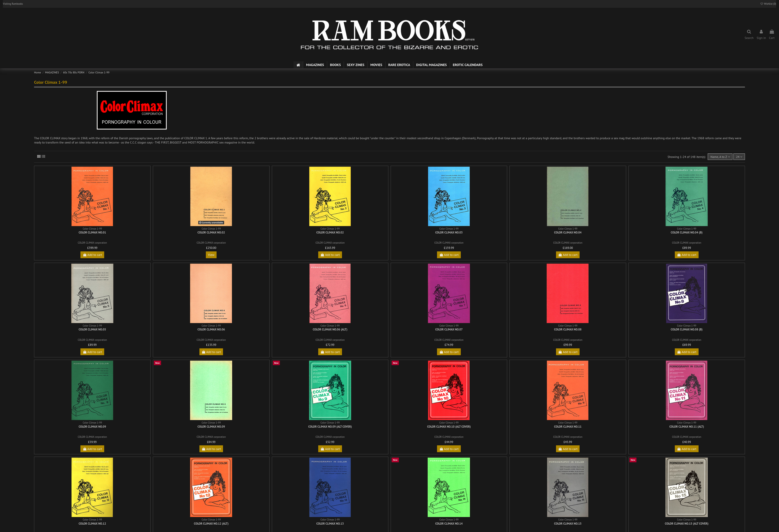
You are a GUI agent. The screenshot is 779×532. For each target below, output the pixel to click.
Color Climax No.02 (211, 232)
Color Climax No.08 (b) (687, 329)
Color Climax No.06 (211, 329)
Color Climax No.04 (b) (687, 232)
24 (739, 157)
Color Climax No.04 (568, 232)
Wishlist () (768, 4)
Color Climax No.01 (92, 232)
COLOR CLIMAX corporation (92, 243)
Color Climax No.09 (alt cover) (330, 427)
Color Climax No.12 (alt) (211, 524)
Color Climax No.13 (330, 524)
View (211, 255)
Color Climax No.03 (449, 232)
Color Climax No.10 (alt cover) (449, 427)
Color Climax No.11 (568, 427)
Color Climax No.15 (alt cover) (687, 524)
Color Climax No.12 (92, 524)
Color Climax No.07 (449, 329)
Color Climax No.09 (92, 427)
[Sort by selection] (720, 157)
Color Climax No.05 (92, 329)
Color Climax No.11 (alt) (687, 427)
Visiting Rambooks (13, 4)
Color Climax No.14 (449, 524)
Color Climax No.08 (568, 329)
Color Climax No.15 (568, 524)
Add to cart (92, 255)
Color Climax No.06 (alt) (330, 329)
